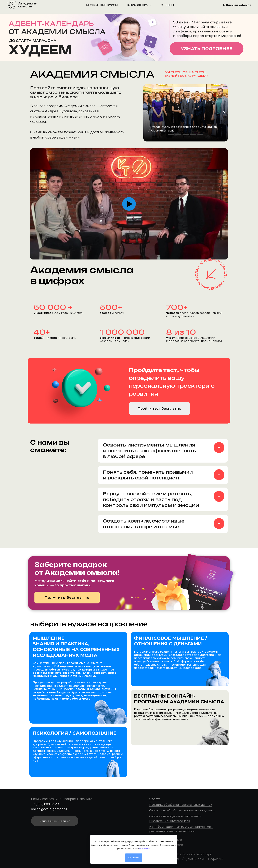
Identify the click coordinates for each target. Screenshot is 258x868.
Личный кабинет (237, 5)
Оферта (155, 799)
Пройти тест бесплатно (159, 408)
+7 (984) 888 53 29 (45, 804)
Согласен (134, 858)
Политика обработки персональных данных (181, 805)
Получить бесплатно (67, 598)
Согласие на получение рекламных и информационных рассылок (176, 819)
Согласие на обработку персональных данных (182, 810)
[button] (224, 113)
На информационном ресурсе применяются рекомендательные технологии (181, 829)
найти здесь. (145, 849)
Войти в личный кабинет (55, 821)
